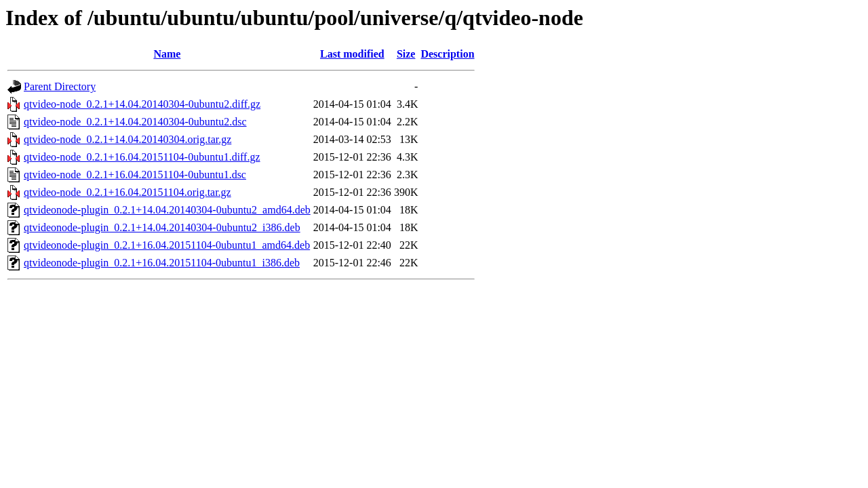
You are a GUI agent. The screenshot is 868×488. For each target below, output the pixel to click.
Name (167, 54)
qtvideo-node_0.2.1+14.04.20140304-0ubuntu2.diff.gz (142, 104)
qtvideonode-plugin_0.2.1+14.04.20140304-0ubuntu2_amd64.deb (167, 210)
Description (447, 54)
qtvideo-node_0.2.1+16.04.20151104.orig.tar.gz (127, 192)
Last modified (352, 54)
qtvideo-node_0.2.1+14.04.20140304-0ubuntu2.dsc (135, 122)
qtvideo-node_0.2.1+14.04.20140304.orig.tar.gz (127, 139)
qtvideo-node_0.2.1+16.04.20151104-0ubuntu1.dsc (135, 175)
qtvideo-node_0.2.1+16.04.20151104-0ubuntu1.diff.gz (142, 157)
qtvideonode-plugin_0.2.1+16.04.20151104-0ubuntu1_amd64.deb (167, 245)
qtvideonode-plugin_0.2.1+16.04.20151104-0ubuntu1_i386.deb (162, 263)
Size (406, 54)
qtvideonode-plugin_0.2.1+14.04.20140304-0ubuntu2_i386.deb (162, 227)
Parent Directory (60, 86)
